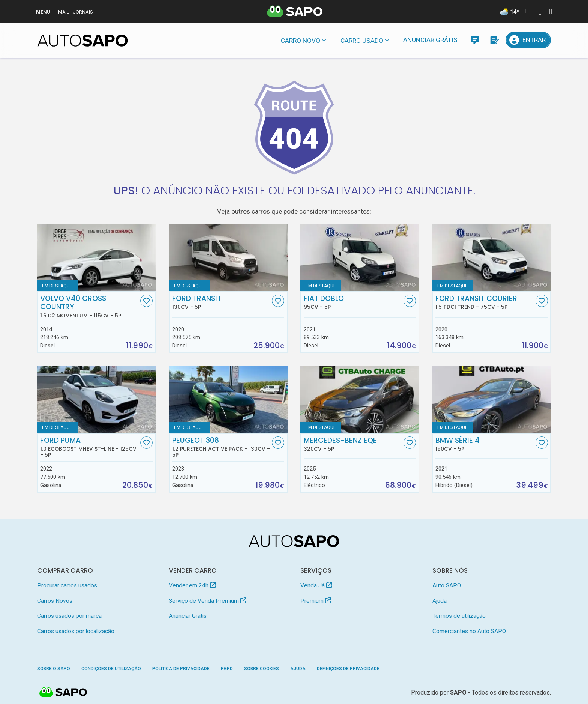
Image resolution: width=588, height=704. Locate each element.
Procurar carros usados (67, 585)
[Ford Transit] (228, 258)
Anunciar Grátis (430, 40)
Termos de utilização (459, 616)
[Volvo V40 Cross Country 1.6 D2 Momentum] (97, 258)
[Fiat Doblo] (360, 258)
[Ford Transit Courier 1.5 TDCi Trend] (492, 258)
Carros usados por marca (69, 616)
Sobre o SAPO (54, 669)
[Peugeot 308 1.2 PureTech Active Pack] (228, 400)
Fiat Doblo (353, 302)
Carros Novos (55, 601)
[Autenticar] (540, 13)
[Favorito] (146, 301)
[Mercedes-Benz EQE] (360, 400)
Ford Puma (89, 447)
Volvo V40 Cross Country (89, 307)
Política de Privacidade (181, 669)
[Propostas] (494, 40)
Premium (316, 601)
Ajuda (439, 601)
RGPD (227, 669)
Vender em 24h (192, 585)
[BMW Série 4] (492, 400)
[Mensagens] (475, 40)
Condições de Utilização (111, 669)
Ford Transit (221, 302)
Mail (64, 12)
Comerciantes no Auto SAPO (469, 631)
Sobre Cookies (262, 669)
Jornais (83, 12)
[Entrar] (528, 40)
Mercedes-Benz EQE (353, 444)
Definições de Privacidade (348, 669)
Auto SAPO (447, 585)
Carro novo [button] (301, 41)
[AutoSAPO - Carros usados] (82, 41)
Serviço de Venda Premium (208, 601)
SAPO (458, 693)
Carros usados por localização (76, 631)
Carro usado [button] (362, 41)
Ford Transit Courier (484, 302)
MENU (43, 12)
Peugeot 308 (221, 447)
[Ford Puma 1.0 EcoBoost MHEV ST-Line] (97, 400)
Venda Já (316, 585)
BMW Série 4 (484, 444)
